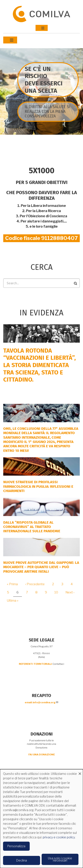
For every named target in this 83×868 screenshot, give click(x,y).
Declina (22, 860)
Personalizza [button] (16, 846)
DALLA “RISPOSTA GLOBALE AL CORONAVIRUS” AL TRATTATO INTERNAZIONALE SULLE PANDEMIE (32, 527)
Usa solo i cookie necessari (60, 859)
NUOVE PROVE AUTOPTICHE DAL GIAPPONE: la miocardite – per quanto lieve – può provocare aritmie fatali (41, 567)
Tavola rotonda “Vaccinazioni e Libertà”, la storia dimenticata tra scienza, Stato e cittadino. (40, 365)
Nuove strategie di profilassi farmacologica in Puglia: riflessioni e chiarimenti (38, 486)
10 (58, 592)
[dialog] (41, 819)
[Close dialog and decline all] (80, 772)
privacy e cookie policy (59, 837)
